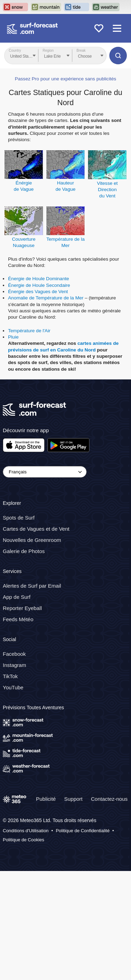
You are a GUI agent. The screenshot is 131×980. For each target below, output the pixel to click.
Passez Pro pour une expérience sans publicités (65, 188)
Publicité (46, 908)
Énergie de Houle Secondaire (39, 394)
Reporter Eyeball (22, 717)
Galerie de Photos (24, 660)
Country (15, 50)
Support (74, 908)
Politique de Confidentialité (83, 940)
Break (81, 50)
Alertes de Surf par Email (32, 695)
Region (48, 50)
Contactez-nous (109, 908)
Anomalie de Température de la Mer (46, 407)
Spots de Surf (19, 627)
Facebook (14, 763)
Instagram (14, 774)
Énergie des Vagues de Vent (38, 401)
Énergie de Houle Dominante (39, 388)
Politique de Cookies (24, 949)
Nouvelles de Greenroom (32, 649)
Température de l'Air (29, 440)
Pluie (13, 446)
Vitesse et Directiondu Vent (107, 299)
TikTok (10, 785)
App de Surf (17, 706)
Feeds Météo (18, 729)
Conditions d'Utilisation (26, 940)
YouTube (13, 796)
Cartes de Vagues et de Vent (36, 638)
